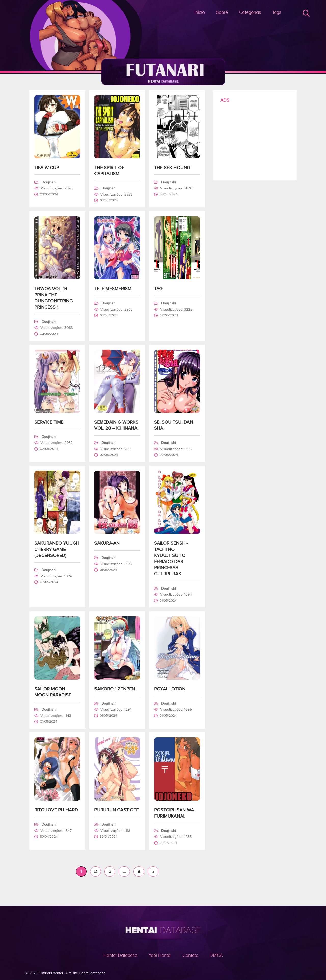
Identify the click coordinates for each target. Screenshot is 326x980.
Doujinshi (49, 182)
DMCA (216, 955)
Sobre (222, 12)
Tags (277, 12)
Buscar (306, 13)
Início (200, 12)
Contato (191, 955)
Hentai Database (120, 955)
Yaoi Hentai (160, 955)
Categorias (250, 12)
